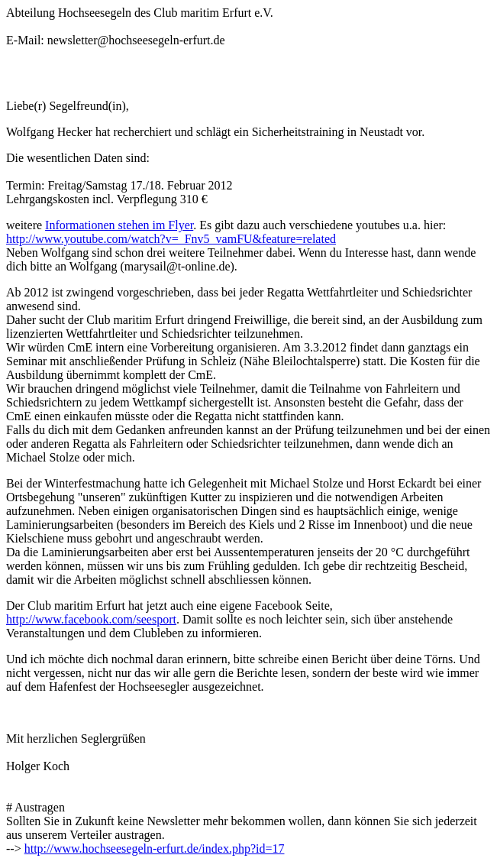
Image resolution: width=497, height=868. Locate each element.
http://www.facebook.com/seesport (91, 619)
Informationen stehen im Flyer (119, 225)
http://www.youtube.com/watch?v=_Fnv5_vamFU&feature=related (171, 239)
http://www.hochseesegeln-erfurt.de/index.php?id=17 (155, 849)
